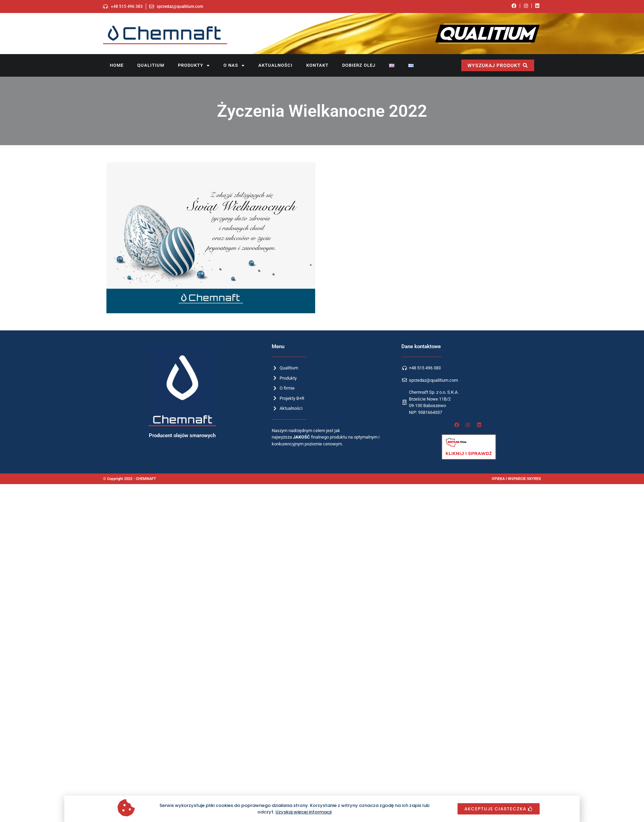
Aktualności (275, 65)
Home (117, 65)
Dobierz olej (359, 65)
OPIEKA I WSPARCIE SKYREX (516, 479)
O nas (234, 66)
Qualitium (151, 65)
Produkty (194, 66)
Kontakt (317, 65)
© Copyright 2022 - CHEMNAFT (130, 479)
